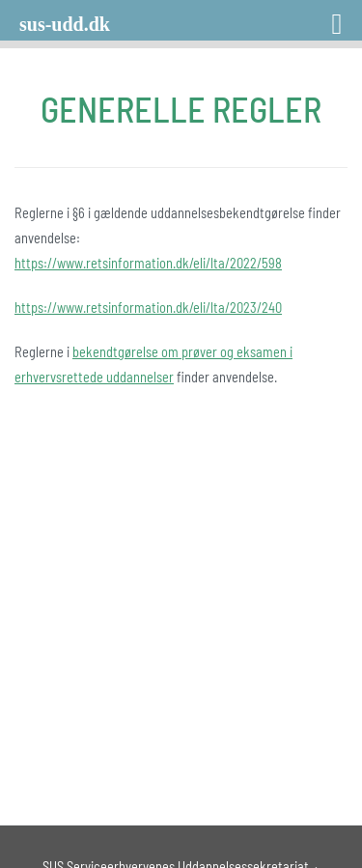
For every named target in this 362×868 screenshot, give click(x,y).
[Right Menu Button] (312, 17)
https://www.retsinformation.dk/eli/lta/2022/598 (148, 263)
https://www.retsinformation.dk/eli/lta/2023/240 (148, 308)
